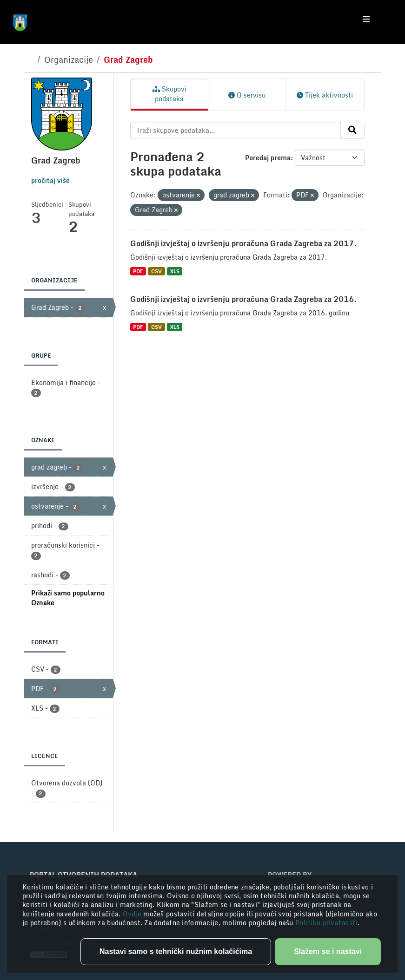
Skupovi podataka (169, 94)
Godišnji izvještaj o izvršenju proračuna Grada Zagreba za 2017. (243, 243)
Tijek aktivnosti (325, 95)
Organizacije (69, 59)
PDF (138, 271)
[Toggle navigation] (366, 20)
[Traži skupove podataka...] (236, 130)
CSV (156, 271)
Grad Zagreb (128, 59)
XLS (175, 271)
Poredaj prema (268, 158)
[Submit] (352, 130)
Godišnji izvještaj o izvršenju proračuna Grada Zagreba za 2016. (243, 299)
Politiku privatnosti (326, 923)
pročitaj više (50, 180)
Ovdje (133, 914)
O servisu (247, 95)
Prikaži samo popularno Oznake (68, 598)
